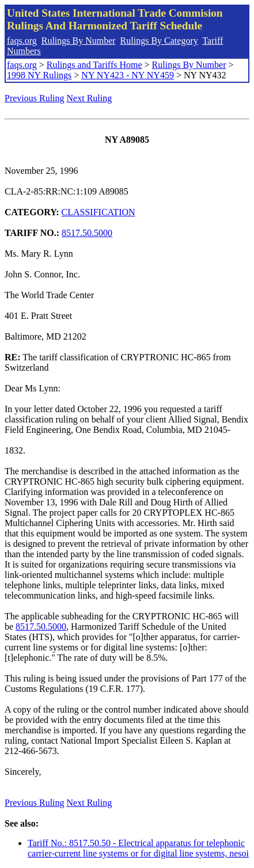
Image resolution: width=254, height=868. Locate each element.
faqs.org (22, 41)
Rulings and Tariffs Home (94, 65)
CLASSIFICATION (98, 212)
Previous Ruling (35, 98)
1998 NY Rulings (39, 75)
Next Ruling (90, 98)
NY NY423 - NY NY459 (128, 75)
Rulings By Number (79, 41)
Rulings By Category (159, 41)
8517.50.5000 (87, 233)
